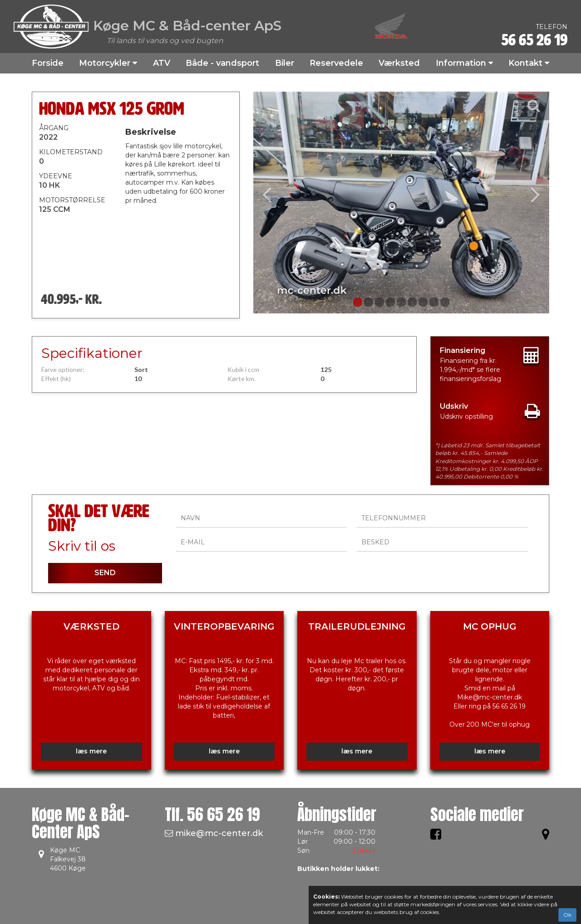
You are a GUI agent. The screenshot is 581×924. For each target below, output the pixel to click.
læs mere (91, 751)
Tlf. (212, 814)
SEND (105, 573)
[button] (276, 203)
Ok (567, 915)
